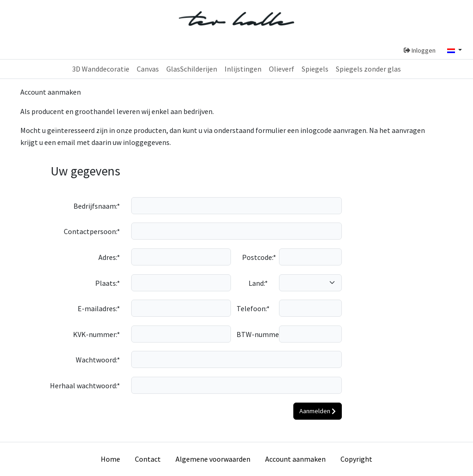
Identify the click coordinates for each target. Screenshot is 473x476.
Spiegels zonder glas (368, 69)
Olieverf (282, 69)
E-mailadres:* (99, 308)
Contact (148, 459)
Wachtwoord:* (98, 360)
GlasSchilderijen (192, 69)
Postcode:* (258, 257)
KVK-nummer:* (97, 334)
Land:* (258, 283)
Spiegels (315, 69)
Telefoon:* (253, 308)
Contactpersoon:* (92, 231)
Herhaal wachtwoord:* (85, 386)
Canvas (148, 69)
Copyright (356, 459)
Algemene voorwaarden (213, 459)
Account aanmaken (295, 459)
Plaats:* (108, 283)
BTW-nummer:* (255, 334)
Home (110, 459)
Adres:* (109, 257)
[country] (310, 283)
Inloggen (420, 50)
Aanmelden (318, 411)
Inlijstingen (243, 69)
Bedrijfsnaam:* (97, 206)
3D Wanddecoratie (101, 69)
